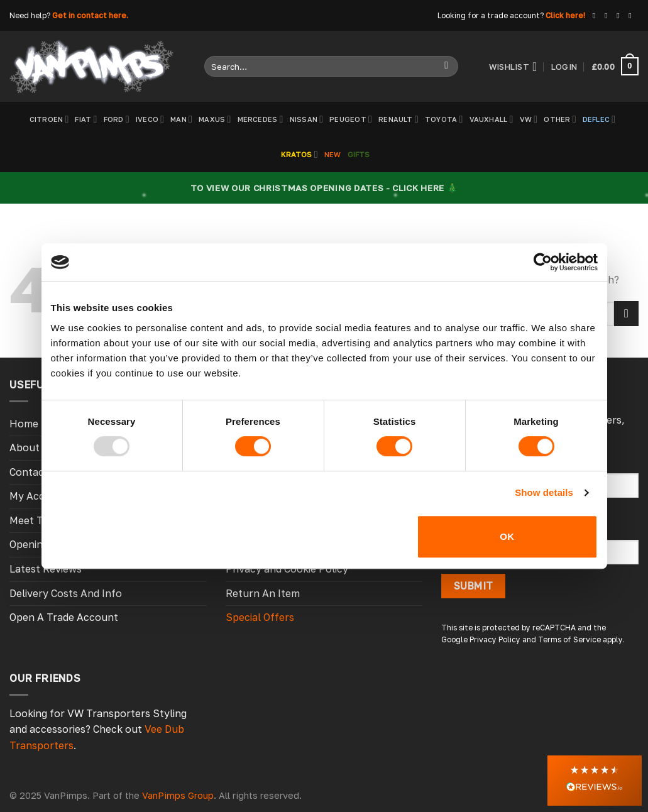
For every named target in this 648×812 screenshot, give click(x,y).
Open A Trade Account (64, 617)
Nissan (307, 119)
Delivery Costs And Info (66, 593)
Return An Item (263, 593)
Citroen (49, 119)
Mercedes (261, 119)
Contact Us (36, 472)
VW (529, 119)
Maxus (215, 119)
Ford (117, 119)
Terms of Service (569, 639)
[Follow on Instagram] (608, 16)
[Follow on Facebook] (596, 16)
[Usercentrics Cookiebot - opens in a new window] (543, 262)
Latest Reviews (46, 569)
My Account (39, 496)
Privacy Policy (495, 639)
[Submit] (447, 67)
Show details (544, 492)
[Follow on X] (620, 16)
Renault (398, 119)
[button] (595, 781)
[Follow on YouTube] (632, 16)
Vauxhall (491, 119)
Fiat (86, 119)
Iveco (150, 119)
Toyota (444, 119)
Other (560, 119)
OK (507, 536)
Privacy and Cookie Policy (287, 569)
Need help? (30, 15)
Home (24, 424)
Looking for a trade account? (491, 15)
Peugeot (351, 119)
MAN (181, 119)
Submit (474, 586)
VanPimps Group (178, 795)
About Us (32, 447)
